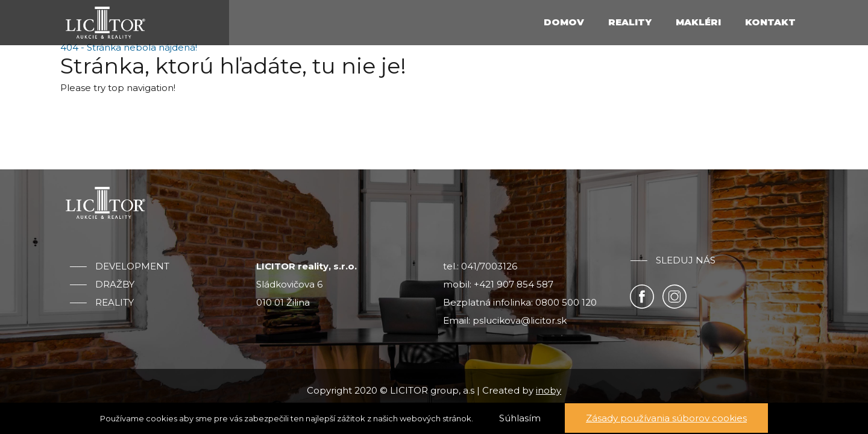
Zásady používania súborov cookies (666, 418)
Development (132, 266)
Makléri (698, 22)
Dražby (115, 285)
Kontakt (770, 22)
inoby (549, 390)
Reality (630, 22)
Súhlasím (520, 418)
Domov (564, 22)
